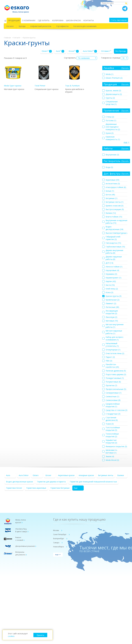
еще (126, 142)
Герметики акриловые (36, 488)
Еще (76, 488)
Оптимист (106, 51)
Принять (40, 635)
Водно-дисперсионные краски (19, 482)
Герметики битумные (60, 488)
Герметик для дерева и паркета (51, 482)
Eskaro (47, 51)
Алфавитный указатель (41, 26)
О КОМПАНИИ (29, 20)
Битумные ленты (106, 475)
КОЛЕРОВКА (58, 20)
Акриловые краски (66, 475)
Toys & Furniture (74, 75)
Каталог (10, 26)
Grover (74, 51)
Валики (121, 475)
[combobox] (87, 58)
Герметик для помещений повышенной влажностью (93, 482)
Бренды (22, 26)
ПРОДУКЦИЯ (14, 20)
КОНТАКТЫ (89, 20)
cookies (11, 636)
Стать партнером (119, 20)
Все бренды (121, 51)
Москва (56, 530)
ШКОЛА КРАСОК (73, 20)
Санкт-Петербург (60, 534)
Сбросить (125, 68)
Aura (60, 51)
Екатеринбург (59, 539)
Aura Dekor (90, 51)
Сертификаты (62, 26)
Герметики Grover (14, 488)
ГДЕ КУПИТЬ (44, 20)
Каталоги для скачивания (85, 26)
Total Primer (44, 75)
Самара (56, 543)
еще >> (58, 555)
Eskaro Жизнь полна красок (18, 8)
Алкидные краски (86, 475)
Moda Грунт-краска (13, 75)
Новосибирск (59, 547)
